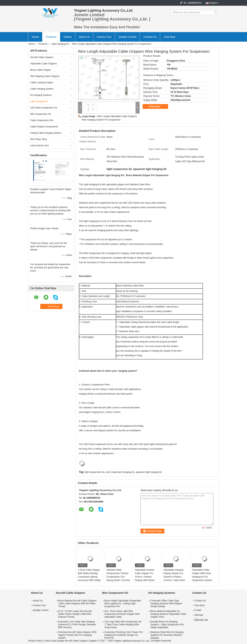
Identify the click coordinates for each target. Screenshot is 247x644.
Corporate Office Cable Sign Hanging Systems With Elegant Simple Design (166, 604)
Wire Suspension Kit (40, 114)
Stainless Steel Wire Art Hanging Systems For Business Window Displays (167, 635)
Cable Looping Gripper (42, 83)
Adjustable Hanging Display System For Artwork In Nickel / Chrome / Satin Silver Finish (174, 577)
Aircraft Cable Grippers (42, 57)
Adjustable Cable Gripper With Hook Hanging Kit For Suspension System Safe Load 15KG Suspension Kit (202, 578)
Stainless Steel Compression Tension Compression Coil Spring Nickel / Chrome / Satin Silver (118, 577)
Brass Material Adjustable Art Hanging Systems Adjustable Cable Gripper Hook (168, 614)
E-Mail (198, 610)
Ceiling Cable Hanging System (46, 133)
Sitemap (199, 615)
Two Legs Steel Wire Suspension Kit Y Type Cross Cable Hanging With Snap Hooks (123, 625)
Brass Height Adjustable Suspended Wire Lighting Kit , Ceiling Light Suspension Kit (123, 604)
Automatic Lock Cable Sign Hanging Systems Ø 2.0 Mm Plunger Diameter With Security (77, 625)
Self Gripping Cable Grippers (45, 76)
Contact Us (150, 37)
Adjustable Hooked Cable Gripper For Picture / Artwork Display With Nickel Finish (145, 577)
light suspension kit (95, 472)
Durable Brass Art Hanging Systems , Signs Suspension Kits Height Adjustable (167, 625)
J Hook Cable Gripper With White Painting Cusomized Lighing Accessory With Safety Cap (89, 577)
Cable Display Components (44, 127)
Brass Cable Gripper (41, 70)
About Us (84, 37)
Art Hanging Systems (41, 95)
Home (35, 37)
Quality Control (127, 37)
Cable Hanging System (42, 89)
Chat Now (169, 37)
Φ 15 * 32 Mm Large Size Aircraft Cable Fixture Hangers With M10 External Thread (75, 614)
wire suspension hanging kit (120, 472)
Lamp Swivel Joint (39, 146)
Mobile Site (201, 620)
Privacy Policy (35, 641)
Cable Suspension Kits (42, 120)
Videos (68, 37)
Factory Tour (104, 37)
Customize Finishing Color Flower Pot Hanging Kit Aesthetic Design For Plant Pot (124, 635)
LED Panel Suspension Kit (44, 108)
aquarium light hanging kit (149, 472)
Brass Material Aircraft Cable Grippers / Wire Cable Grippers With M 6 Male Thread (77, 604)
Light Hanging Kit (60, 44)
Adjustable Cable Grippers (44, 64)
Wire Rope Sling (38, 139)
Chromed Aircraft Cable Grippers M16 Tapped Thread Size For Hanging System (77, 635)
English (213, 3)
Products (51, 37)
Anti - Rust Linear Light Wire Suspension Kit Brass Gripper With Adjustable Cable (122, 614)
